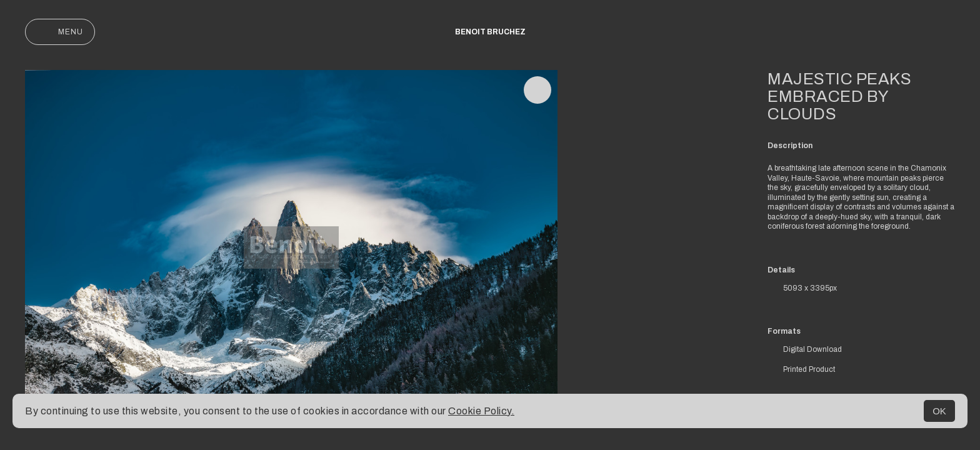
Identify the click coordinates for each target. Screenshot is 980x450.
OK (939, 411)
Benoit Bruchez (490, 32)
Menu (60, 32)
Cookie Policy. (481, 411)
